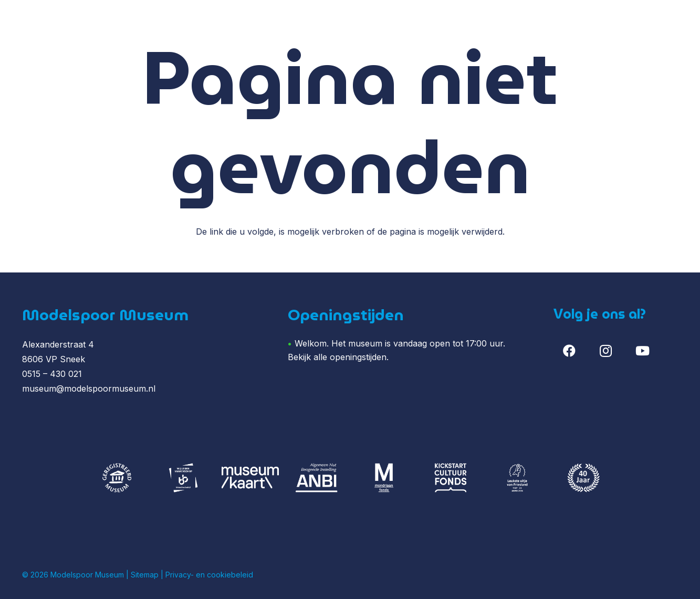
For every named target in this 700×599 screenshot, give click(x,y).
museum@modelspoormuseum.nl (89, 388)
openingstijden (358, 357)
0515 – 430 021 (52, 374)
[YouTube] (642, 351)
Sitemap (145, 575)
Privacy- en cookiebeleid (209, 575)
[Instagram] (606, 351)
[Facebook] (569, 351)
